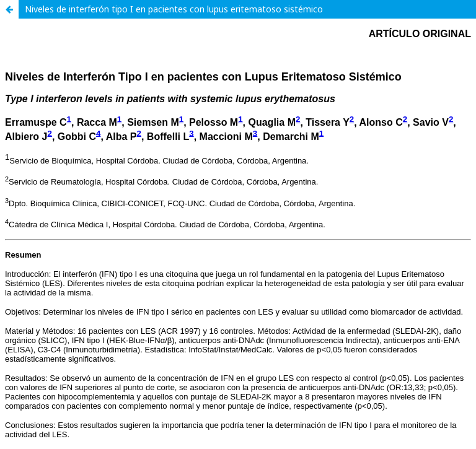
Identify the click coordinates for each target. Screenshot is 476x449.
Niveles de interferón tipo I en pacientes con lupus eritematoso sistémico (174, 9)
